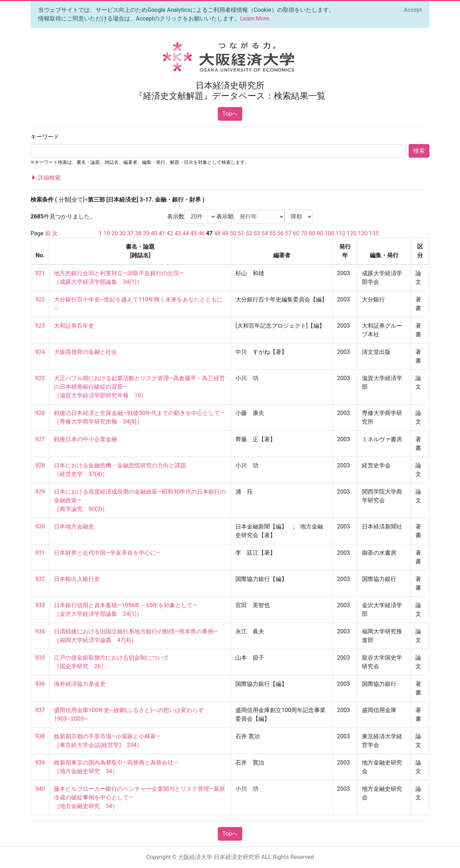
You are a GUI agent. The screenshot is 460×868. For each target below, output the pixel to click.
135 (374, 233)
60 (296, 233)
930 (40, 527)
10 (107, 233)
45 (193, 233)
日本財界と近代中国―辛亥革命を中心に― (107, 553)
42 (170, 233)
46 (201, 233)
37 (130, 233)
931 (40, 553)
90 (320, 233)
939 (40, 763)
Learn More (255, 19)
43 (178, 233)
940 (40, 789)
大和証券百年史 (74, 326)
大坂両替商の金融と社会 (86, 352)
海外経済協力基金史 (80, 684)
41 (162, 233)
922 (40, 299)
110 (341, 233)
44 (186, 233)
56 (280, 233)
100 (329, 233)
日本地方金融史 (74, 527)
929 (40, 492)
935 (40, 658)
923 (40, 326)
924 (40, 352)
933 (40, 605)
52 (249, 233)
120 (352, 233)
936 (40, 684)
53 (257, 233)
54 (264, 233)
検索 (419, 151)
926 (40, 413)
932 (40, 579)
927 (40, 439)
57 (288, 233)
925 (40, 378)
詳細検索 (46, 178)
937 (40, 710)
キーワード (45, 137)
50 (233, 233)
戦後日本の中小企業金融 (86, 439)
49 (225, 233)
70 (304, 233)
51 (241, 233)
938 (40, 736)
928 (40, 465)
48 (217, 233)
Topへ (230, 114)
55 (272, 233)
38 (138, 233)
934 (40, 631)
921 (40, 273)
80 (312, 233)
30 (123, 233)
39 (146, 233)
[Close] (413, 10)
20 (115, 233)
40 (154, 233)
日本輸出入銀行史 (77, 579)
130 (363, 233)
